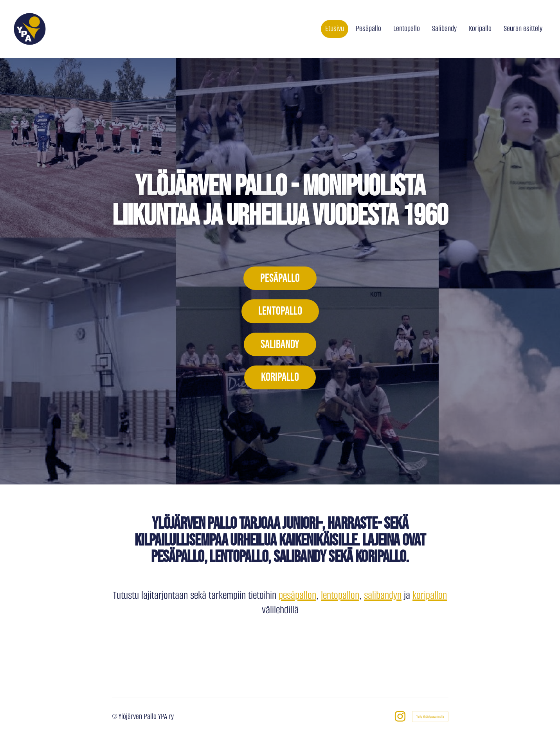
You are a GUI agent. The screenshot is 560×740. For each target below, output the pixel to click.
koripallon (430, 595)
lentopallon (340, 595)
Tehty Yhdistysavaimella (430, 717)
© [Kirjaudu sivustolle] (115, 716)
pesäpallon (297, 595)
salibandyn (383, 595)
